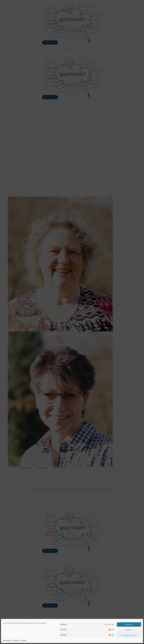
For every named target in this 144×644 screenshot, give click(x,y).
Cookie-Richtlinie (7, 640)
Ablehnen (129, 630)
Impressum (16, 640)
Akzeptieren (129, 625)
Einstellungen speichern (129, 635)
